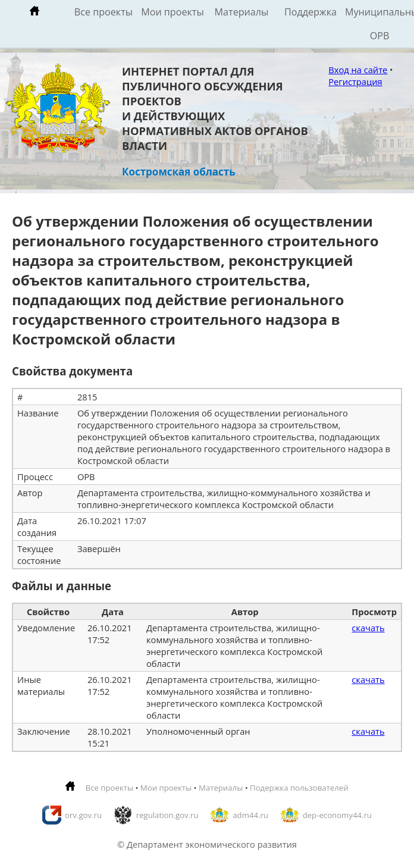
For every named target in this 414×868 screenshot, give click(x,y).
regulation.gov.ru (167, 815)
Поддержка (310, 12)
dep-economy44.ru (337, 815)
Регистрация (355, 82)
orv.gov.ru (83, 815)
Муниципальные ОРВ (379, 24)
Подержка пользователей (299, 788)
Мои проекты (172, 12)
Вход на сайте (358, 70)
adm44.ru (250, 815)
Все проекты (103, 12)
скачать (368, 628)
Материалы (242, 12)
